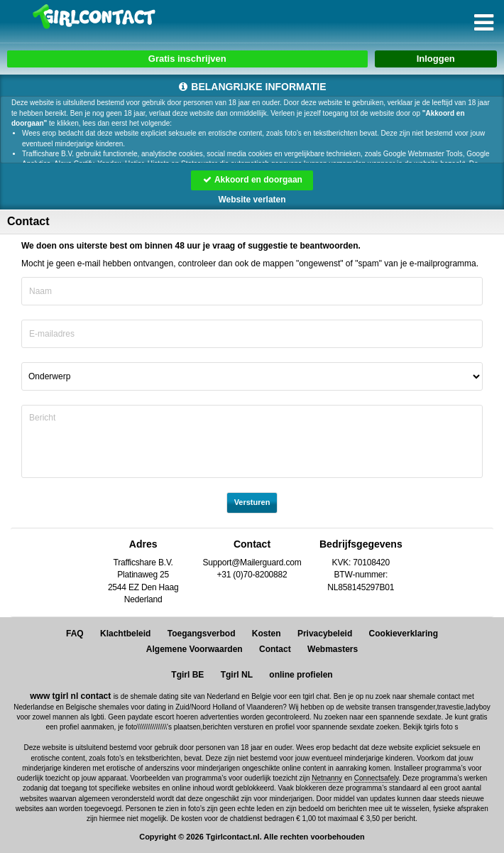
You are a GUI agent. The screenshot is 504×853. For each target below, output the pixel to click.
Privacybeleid (325, 634)
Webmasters (333, 649)
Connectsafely (377, 778)
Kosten (267, 634)
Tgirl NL (237, 675)
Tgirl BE (187, 675)
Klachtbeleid (125, 634)
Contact (275, 649)
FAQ (75, 634)
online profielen (301, 675)
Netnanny (327, 778)
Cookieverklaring (404, 634)
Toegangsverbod (202, 634)
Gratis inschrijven (187, 59)
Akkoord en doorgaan (252, 180)
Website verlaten (252, 200)
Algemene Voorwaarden (195, 649)
